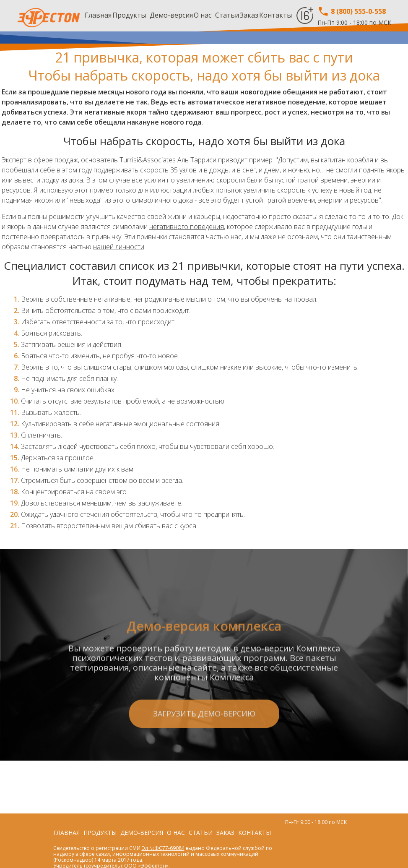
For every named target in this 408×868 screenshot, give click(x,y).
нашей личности (119, 247)
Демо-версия (171, 15)
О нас (203, 15)
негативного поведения (187, 227)
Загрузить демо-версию (204, 753)
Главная (98, 15)
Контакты (275, 15)
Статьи (227, 15)
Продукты (129, 15)
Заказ (249, 15)
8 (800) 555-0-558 (352, 11)
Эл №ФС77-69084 (163, 848)
